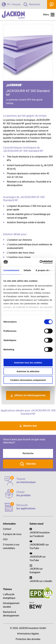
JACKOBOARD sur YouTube (39, 546)
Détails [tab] (27, 270)
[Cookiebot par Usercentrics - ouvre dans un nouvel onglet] (40, 262)
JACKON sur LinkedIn (41, 579)
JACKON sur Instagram (36, 571)
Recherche (34, 4)
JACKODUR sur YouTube (38, 558)
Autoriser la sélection (28, 371)
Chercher (31, 464)
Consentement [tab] (11, 270)
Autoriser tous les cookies (28, 363)
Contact (52, 4)
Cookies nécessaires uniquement (28, 380)
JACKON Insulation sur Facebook (40, 532)
